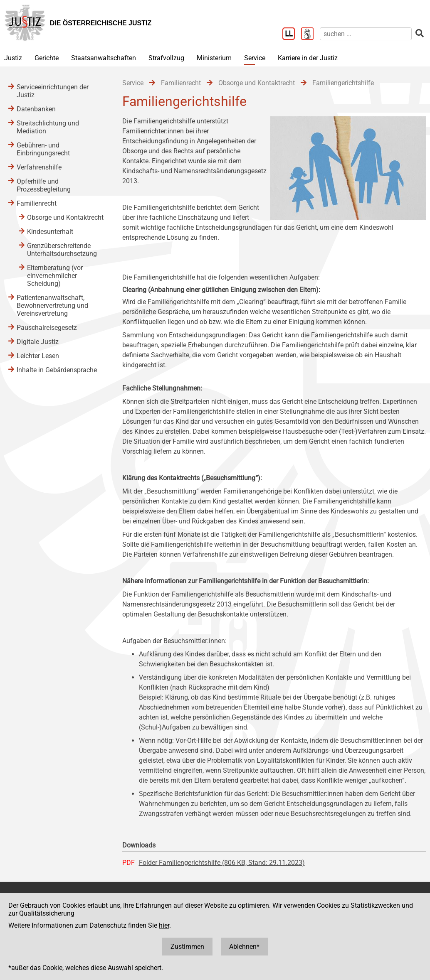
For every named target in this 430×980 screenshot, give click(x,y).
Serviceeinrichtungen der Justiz (53, 91)
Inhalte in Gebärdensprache (57, 370)
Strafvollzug (166, 58)
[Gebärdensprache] (310, 34)
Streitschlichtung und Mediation (48, 127)
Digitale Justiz (38, 342)
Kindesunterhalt (50, 232)
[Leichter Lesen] (292, 34)
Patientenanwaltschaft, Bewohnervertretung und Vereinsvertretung (52, 306)
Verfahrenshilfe (39, 167)
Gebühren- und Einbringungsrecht (43, 149)
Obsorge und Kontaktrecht (65, 217)
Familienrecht (37, 203)
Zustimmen (187, 947)
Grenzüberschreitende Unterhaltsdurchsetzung (62, 250)
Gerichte (47, 58)
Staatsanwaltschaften (104, 58)
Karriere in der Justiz (308, 58)
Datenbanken (36, 109)
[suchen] (366, 34)
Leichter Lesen (38, 356)
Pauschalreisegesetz (47, 328)
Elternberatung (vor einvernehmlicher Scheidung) (55, 276)
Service (255, 58)
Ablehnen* (244, 947)
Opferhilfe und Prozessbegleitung (44, 185)
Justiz (13, 58)
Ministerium (214, 58)
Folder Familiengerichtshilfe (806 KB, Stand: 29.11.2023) (222, 863)
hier (164, 925)
